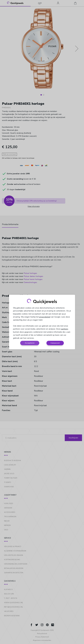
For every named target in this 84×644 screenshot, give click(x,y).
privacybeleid (45, 317)
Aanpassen (55, 343)
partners (65, 329)
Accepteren (30, 343)
